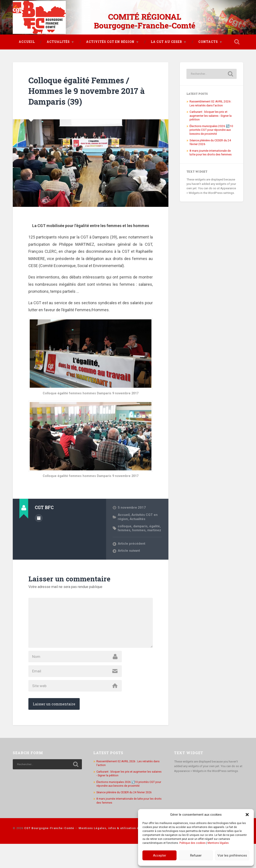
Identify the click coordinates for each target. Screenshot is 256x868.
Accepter (160, 855)
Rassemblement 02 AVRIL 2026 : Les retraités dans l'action (211, 117)
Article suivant (129, 568)
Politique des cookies (192, 843)
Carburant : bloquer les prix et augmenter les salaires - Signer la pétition (211, 129)
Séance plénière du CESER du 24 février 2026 (125, 816)
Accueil (27, 40)
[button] (247, 815)
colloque (125, 539)
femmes (124, 543)
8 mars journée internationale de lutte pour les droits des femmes (211, 166)
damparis (141, 539)
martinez (125, 547)
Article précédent (132, 561)
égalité (155, 539)
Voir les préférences (232, 855)
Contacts (208, 40)
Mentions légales (218, 843)
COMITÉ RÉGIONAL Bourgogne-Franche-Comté (145, 20)
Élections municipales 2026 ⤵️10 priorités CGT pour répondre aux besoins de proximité (211, 143)
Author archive (39, 531)
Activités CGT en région (110, 40)
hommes (140, 543)
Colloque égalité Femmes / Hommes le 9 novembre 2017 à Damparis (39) (88, 104)
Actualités (58, 40)
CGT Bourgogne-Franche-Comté (49, 852)
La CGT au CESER (166, 40)
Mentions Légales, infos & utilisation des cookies (117, 852)
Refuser (196, 855)
